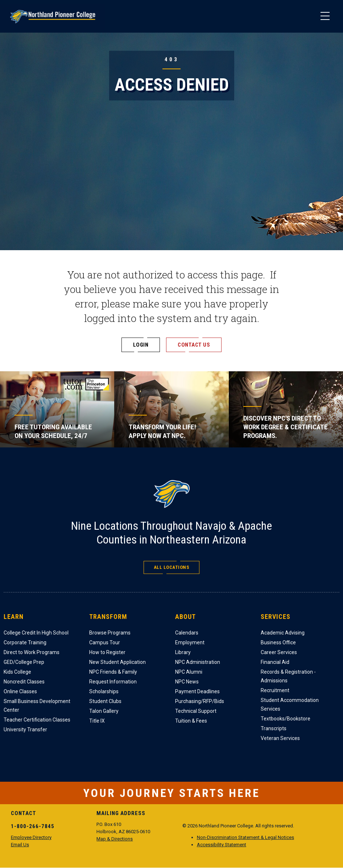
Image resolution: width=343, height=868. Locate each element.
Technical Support (196, 711)
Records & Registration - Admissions (288, 676)
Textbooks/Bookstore (286, 719)
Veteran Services (280, 738)
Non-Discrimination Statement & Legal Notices (245, 837)
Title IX (97, 721)
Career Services (279, 652)
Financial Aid (275, 662)
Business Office (278, 642)
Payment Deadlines (197, 691)
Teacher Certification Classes (37, 720)
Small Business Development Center (37, 706)
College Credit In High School (36, 633)
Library (183, 652)
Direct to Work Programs (32, 652)
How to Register (107, 652)
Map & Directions (115, 839)
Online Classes (20, 691)
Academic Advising (283, 633)
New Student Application (117, 662)
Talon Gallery (104, 711)
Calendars (187, 633)
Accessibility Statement (222, 845)
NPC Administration (198, 662)
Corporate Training (25, 642)
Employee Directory (31, 837)
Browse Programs (110, 633)
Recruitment (275, 690)
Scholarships (104, 691)
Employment (190, 642)
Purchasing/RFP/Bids (200, 701)
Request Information (113, 682)
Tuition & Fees (191, 721)
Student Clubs (105, 701)
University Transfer (25, 729)
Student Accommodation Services (290, 704)
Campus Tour (105, 642)
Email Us (20, 845)
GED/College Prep (24, 662)
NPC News (187, 682)
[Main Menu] (325, 16)
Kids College (17, 672)
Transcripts (274, 728)
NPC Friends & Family (113, 672)
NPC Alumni (189, 672)
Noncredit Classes (24, 682)
